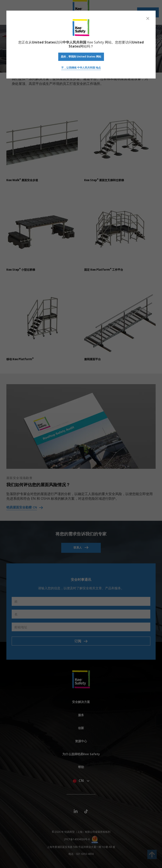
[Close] (148, 18)
